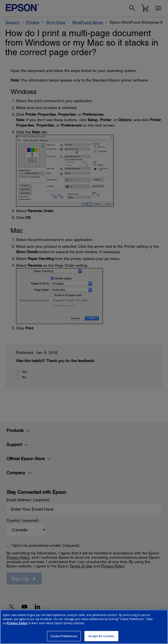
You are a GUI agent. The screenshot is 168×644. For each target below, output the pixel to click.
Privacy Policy (17, 623)
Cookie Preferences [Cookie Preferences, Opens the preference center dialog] (64, 636)
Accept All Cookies (102, 636)
